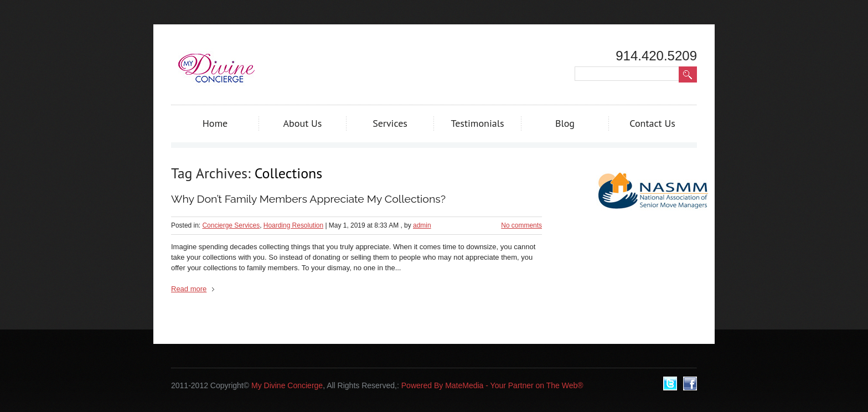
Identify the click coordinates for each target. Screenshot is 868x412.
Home (215, 123)
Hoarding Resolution (293, 225)
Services (390, 123)
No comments (521, 225)
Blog (565, 123)
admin (422, 225)
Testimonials (477, 123)
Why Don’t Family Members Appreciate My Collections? (308, 199)
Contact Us (652, 123)
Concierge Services (231, 225)
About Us (303, 123)
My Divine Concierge (287, 385)
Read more (189, 289)
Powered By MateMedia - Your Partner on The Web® (492, 385)
